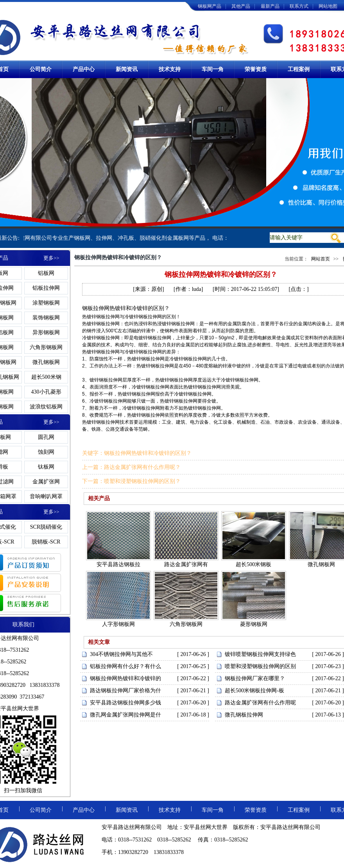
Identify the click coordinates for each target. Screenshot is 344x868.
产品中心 (84, 69)
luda (197, 289)
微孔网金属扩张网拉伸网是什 (125, 715)
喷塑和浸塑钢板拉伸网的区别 (260, 666)
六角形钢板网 (186, 624)
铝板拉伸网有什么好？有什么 (125, 666)
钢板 (88, 308)
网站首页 (321, 259)
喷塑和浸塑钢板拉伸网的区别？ (142, 481)
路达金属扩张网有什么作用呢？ (142, 467)
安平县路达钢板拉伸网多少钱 (125, 703)
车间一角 (213, 69)
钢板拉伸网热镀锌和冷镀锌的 (125, 678)
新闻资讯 (127, 69)
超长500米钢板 (254, 564)
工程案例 (299, 69)
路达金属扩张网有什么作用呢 (260, 703)
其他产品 (241, 6)
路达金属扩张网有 (186, 564)
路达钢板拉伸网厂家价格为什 (125, 691)
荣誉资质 (256, 69)
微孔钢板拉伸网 (244, 715)
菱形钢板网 (254, 624)
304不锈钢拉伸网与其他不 (121, 654)
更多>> (51, 258)
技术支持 (170, 69)
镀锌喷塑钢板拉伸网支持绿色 (260, 654)
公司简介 (41, 69)
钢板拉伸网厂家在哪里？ (255, 678)
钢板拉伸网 (108, 317)
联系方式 (299, 6)
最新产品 (270, 6)
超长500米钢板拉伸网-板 (254, 691)
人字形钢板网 (118, 624)
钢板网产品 (210, 6)
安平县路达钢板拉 (118, 564)
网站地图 (328, 6)
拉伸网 (101, 308)
